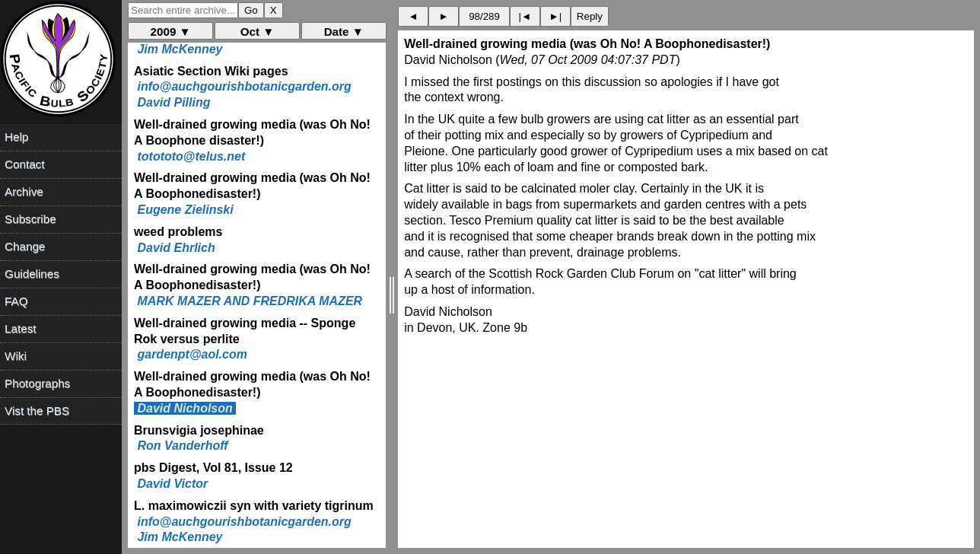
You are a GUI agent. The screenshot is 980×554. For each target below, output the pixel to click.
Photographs (37, 383)
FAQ (16, 301)
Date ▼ (344, 32)
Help (16, 137)
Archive (24, 191)
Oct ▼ (258, 32)
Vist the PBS (37, 411)
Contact (24, 164)
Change (25, 246)
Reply (590, 16)
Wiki (16, 356)
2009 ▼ (171, 32)
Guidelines (32, 274)
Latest (20, 328)
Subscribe (30, 219)
